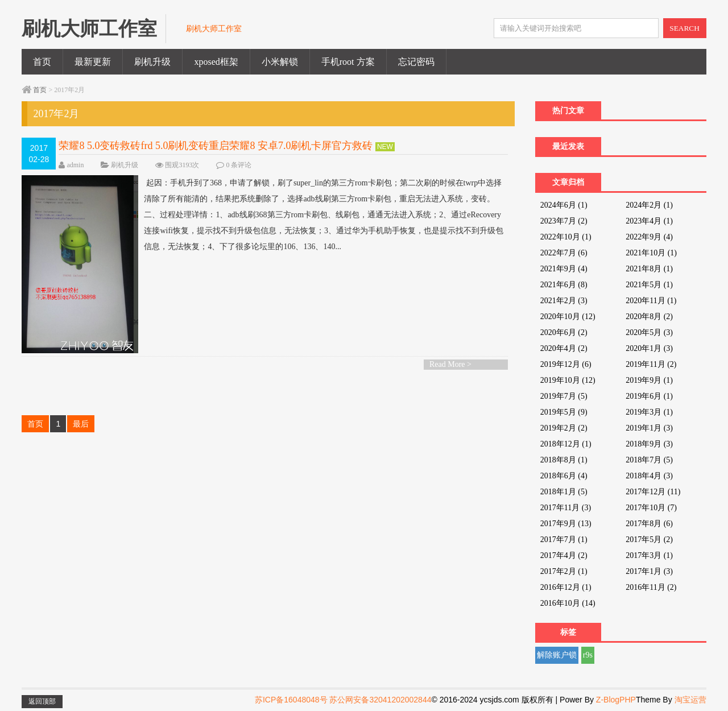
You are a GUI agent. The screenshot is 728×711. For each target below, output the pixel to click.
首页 (42, 62)
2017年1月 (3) (649, 571)
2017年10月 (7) (651, 508)
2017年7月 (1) (564, 540)
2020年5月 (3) (649, 332)
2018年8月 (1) (564, 460)
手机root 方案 (348, 62)
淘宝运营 (690, 700)
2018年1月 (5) (564, 492)
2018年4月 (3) (649, 476)
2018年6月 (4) (564, 476)
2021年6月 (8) (564, 285)
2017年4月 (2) (564, 555)
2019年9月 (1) (649, 380)
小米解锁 (280, 62)
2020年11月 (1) (651, 301)
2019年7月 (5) (564, 396)
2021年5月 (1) (649, 285)
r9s (588, 655)
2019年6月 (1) (649, 396)
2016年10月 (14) (568, 603)
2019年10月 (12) (568, 380)
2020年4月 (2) (564, 348)
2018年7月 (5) (649, 460)
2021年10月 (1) (651, 253)
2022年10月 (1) (566, 237)
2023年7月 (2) (564, 221)
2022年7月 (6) (564, 253)
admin (75, 165)
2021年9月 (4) (564, 269)
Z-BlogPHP (616, 700)
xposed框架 (216, 62)
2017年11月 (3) (566, 508)
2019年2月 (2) (564, 428)
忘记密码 (416, 62)
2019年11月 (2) (651, 364)
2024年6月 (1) (564, 205)
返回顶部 (42, 701)
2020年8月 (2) (649, 317)
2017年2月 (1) (564, 571)
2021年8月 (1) (649, 269)
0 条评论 (239, 165)
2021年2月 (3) (564, 301)
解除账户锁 (557, 655)
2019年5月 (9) (564, 412)
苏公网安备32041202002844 (380, 700)
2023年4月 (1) (649, 221)
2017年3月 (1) (649, 555)
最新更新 (93, 62)
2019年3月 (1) (649, 412)
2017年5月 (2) (649, 540)
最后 (81, 424)
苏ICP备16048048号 (291, 700)
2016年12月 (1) (566, 587)
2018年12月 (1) (566, 444)
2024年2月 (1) (649, 205)
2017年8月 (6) (649, 524)
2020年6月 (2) (564, 332)
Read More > (450, 364)
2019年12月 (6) (566, 364)
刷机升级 (152, 62)
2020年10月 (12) (568, 317)
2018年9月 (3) (649, 444)
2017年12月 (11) (653, 492)
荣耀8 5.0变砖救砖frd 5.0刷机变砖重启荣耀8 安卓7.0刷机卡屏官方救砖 (216, 146)
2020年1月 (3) (649, 348)
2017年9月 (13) (566, 524)
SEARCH (684, 28)
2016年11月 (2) (651, 587)
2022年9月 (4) (649, 237)
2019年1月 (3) (649, 428)
